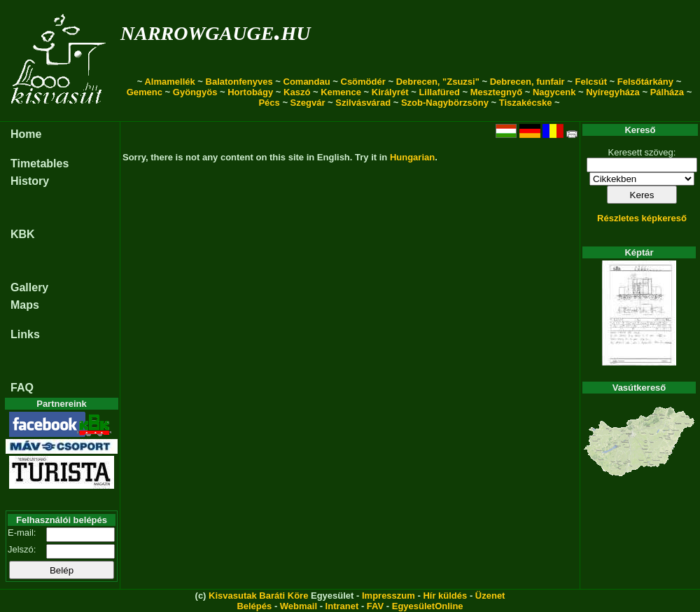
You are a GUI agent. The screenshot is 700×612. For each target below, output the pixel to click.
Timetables (40, 164)
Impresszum (388, 596)
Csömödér (363, 82)
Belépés (254, 606)
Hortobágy (250, 92)
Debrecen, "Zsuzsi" (438, 82)
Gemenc (145, 92)
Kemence (341, 92)
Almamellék (169, 82)
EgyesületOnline (428, 606)
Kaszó (297, 92)
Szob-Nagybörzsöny (445, 103)
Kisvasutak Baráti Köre (258, 596)
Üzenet (490, 596)
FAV (375, 606)
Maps (25, 305)
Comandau (307, 82)
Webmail (299, 606)
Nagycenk (554, 92)
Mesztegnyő (496, 92)
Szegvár (308, 103)
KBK (23, 234)
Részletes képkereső (642, 218)
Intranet (342, 606)
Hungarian (412, 157)
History (30, 181)
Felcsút (591, 82)
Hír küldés (445, 596)
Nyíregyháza (613, 92)
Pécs (269, 103)
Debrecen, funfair (527, 82)
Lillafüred (439, 92)
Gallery (29, 287)
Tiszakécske (526, 103)
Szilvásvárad (363, 103)
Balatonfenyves (239, 82)
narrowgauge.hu (215, 30)
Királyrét (390, 92)
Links (25, 334)
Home (26, 134)
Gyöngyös (195, 92)
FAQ (22, 388)
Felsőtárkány (645, 82)
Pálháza (667, 92)
